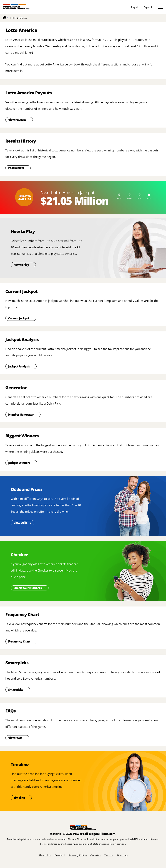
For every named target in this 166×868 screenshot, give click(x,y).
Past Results (16, 168)
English (135, 7)
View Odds (20, 523)
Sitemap (122, 855)
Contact (60, 855)
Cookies (96, 855)
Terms (109, 855)
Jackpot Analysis (19, 366)
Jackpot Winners (19, 463)
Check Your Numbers (28, 588)
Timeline (19, 798)
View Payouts (17, 120)
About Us (45, 855)
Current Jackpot (19, 318)
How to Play (21, 265)
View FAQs (15, 738)
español (148, 7)
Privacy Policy (78, 855)
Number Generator (21, 415)
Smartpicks (16, 690)
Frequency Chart (19, 641)
